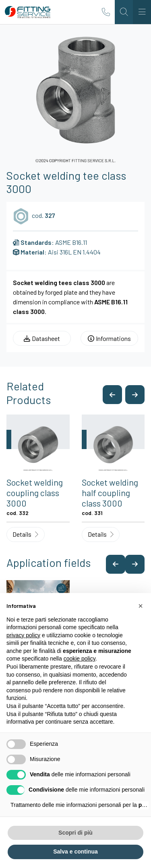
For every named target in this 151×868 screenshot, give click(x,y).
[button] (112, 395)
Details (25, 534)
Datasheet (42, 338)
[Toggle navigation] (142, 12)
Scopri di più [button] (75, 833)
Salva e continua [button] (75, 852)
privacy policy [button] (23, 635)
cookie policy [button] (80, 659)
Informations (109, 338)
